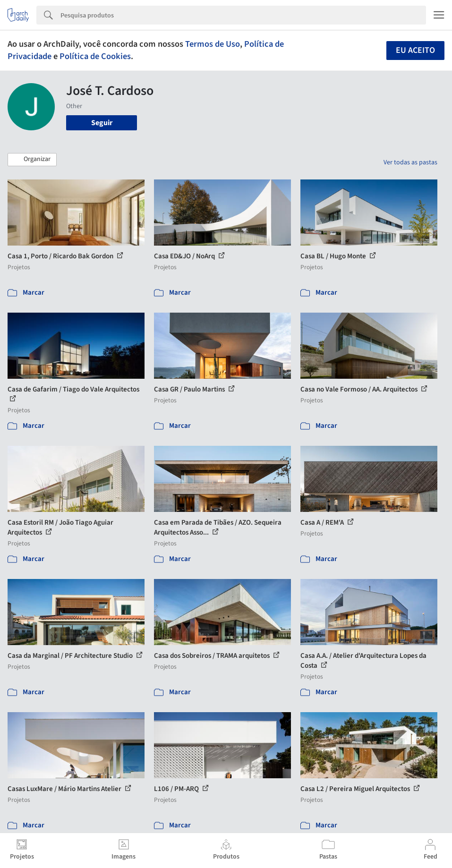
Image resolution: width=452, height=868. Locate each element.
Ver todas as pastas (410, 162)
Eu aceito (415, 50)
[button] (32, 160)
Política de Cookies (95, 56)
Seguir (102, 123)
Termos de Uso (213, 44)
